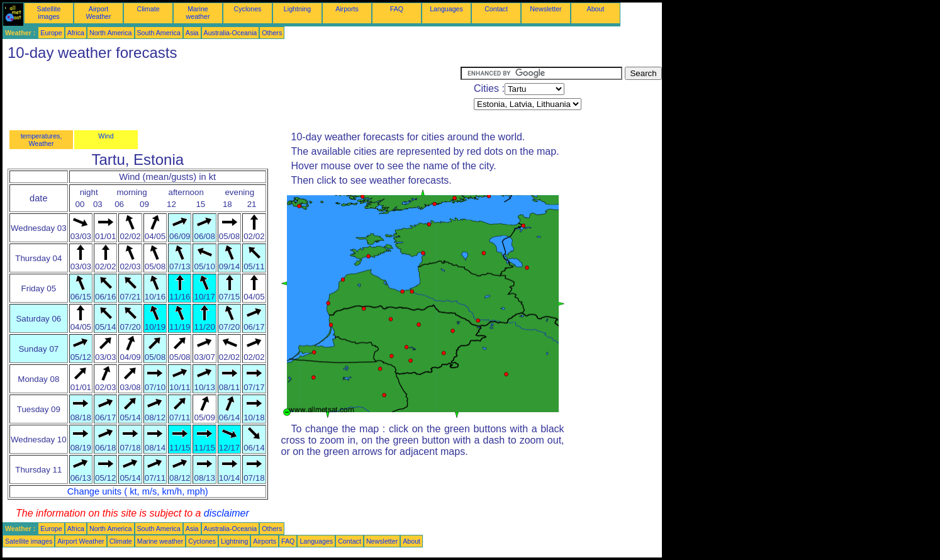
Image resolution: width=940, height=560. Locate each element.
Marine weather (198, 13)
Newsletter (546, 9)
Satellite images (49, 13)
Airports (347, 9)
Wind (106, 136)
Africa (76, 33)
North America (111, 33)
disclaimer (227, 513)
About (596, 9)
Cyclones (248, 9)
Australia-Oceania (231, 33)
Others (272, 33)
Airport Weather (98, 13)
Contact (496, 9)
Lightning (297, 9)
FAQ (397, 9)
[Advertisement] (232, 95)
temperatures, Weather (42, 140)
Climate (148, 9)
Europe (51, 33)
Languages (446, 9)
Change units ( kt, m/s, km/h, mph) (138, 491)
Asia (192, 33)
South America (159, 33)
